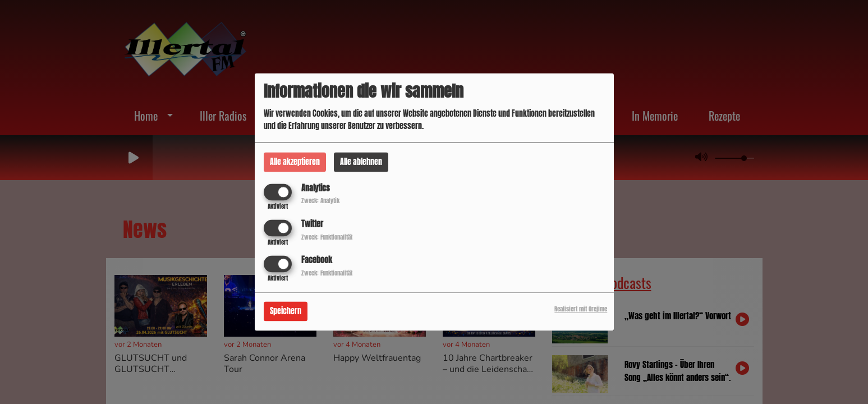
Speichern (286, 312)
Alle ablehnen (361, 162)
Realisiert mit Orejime (581, 309)
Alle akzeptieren (295, 162)
